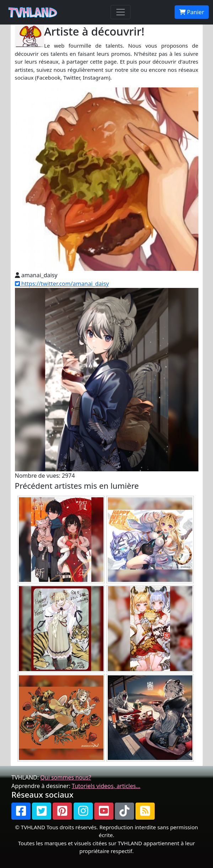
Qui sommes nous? (66, 777)
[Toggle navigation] (121, 12)
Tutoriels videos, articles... (106, 786)
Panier (192, 12)
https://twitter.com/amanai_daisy (62, 284)
